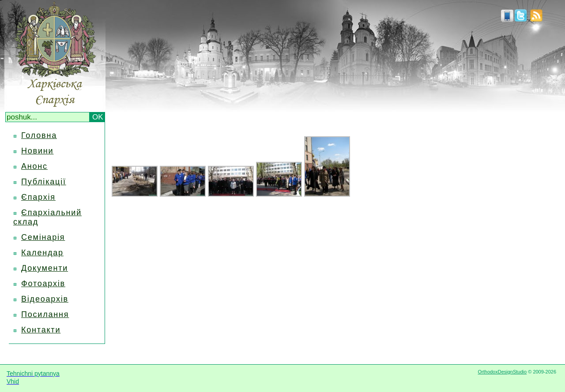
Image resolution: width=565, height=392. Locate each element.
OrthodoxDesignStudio (502, 372)
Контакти (41, 330)
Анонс (34, 166)
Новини (37, 151)
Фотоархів (43, 284)
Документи (45, 268)
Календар (42, 253)
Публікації (44, 182)
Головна (39, 135)
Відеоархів (45, 299)
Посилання (45, 314)
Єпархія (38, 197)
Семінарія (43, 237)
